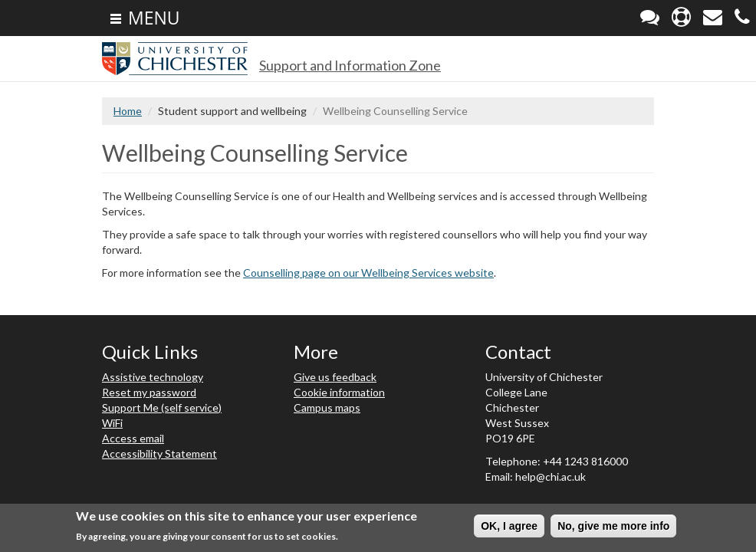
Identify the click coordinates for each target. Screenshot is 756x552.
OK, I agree (509, 526)
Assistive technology (153, 377)
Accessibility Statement (159, 453)
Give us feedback (335, 377)
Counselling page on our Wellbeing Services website (368, 273)
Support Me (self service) (162, 407)
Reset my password (149, 392)
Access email (133, 438)
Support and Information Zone (350, 65)
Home (128, 111)
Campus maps (327, 407)
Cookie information (339, 392)
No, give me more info (613, 526)
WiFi (112, 423)
